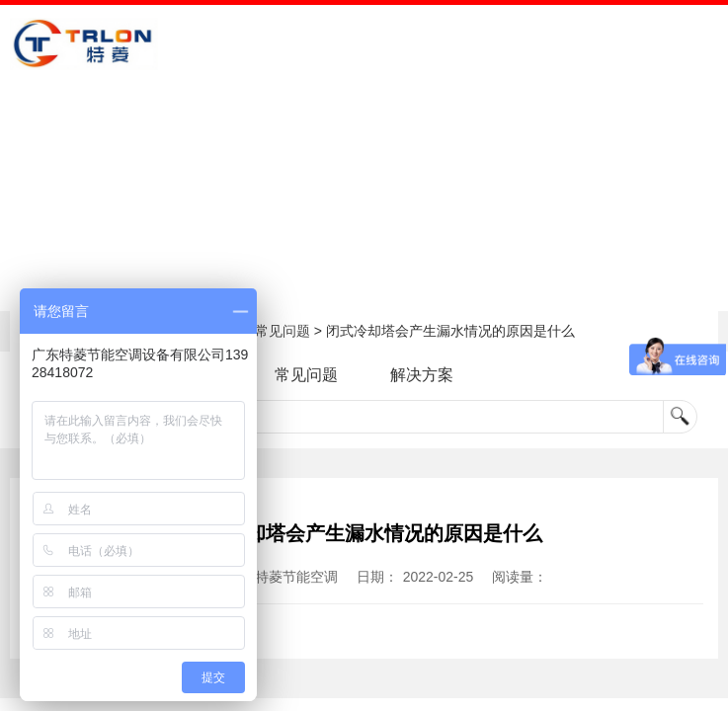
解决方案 (422, 375)
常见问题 (283, 331)
